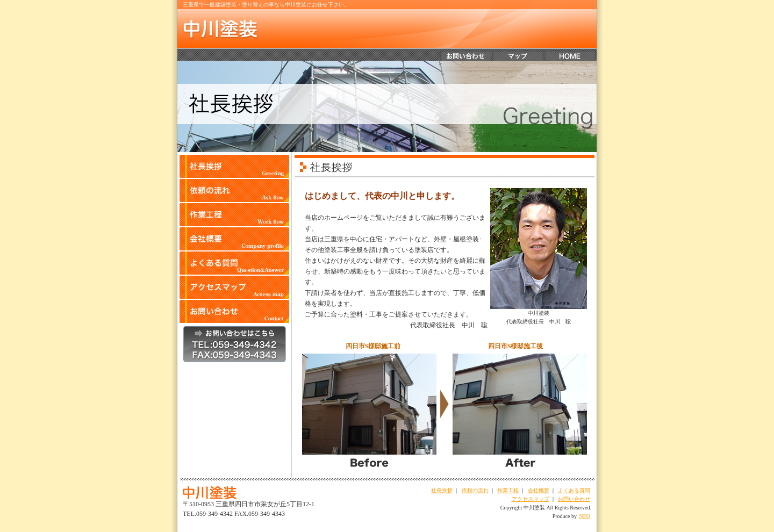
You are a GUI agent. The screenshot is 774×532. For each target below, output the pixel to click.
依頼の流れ (475, 490)
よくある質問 (574, 490)
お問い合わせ (574, 499)
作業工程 (508, 490)
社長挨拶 (442, 490)
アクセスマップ (531, 499)
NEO (585, 516)
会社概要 (539, 490)
